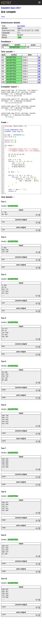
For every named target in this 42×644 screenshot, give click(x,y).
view (37, 233)
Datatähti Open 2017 (11, 8)
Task (3, 17)
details (39, 57)
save (39, 233)
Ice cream (21, 26)
